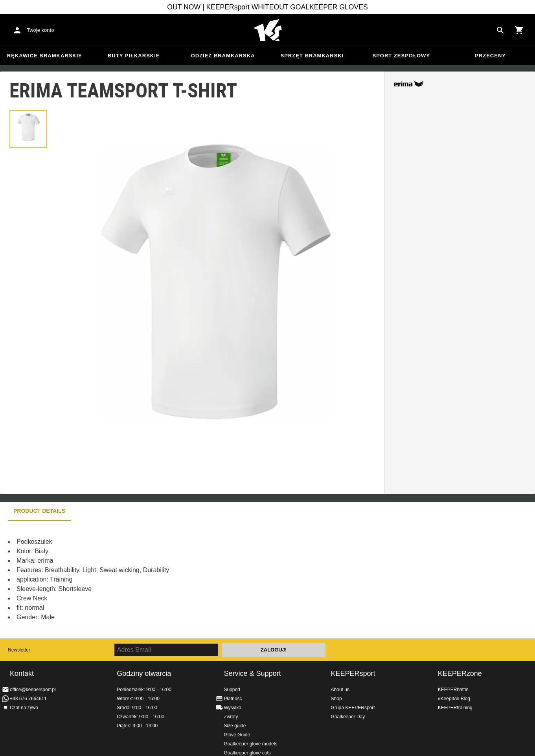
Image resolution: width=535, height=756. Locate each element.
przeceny (490, 56)
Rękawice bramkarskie (45, 56)
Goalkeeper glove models (250, 744)
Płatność (233, 699)
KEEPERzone (460, 673)
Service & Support (252, 673)
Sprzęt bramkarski (312, 56)
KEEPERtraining (455, 708)
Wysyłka (233, 708)
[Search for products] (500, 30)
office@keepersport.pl (33, 690)
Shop (336, 699)
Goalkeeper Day (348, 717)
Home (268, 30)
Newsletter (19, 650)
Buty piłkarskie (134, 56)
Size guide (235, 726)
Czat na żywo (24, 708)
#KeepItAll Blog (454, 699)
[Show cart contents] (519, 30)
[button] (28, 129)
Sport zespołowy (401, 56)
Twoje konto (40, 30)
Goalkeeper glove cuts (247, 753)
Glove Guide (237, 735)
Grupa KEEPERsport (353, 708)
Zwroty (231, 717)
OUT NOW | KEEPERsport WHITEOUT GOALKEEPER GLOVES (267, 7)
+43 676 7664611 (28, 699)
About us (340, 690)
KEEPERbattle (453, 690)
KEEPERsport (353, 673)
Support (232, 690)
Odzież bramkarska (223, 56)
